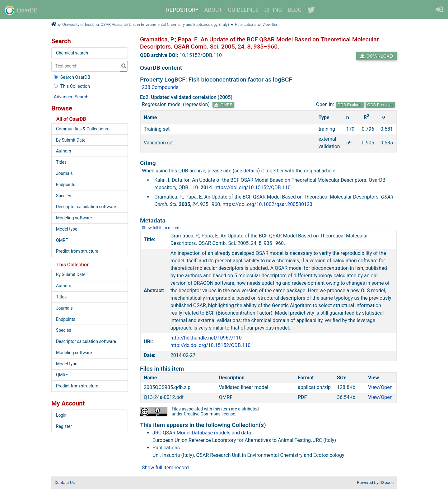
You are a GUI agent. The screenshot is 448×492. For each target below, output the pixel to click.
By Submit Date (71, 140)
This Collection (71, 86)
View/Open (380, 387)
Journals (64, 173)
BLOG (295, 10)
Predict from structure (77, 251)
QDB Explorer (350, 105)
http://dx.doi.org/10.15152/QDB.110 (210, 345)
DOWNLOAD (376, 56)
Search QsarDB (71, 77)
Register (64, 426)
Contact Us (65, 483)
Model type (67, 229)
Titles (61, 162)
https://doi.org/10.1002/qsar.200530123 (268, 204)
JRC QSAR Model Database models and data (202, 433)
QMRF (223, 105)
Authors (64, 151)
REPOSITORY (182, 10)
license (228, 414)
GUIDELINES (243, 10)
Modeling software (74, 218)
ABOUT (213, 10)
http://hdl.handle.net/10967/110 (206, 338)
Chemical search (72, 53)
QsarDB (21, 10)
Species (64, 196)
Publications (246, 24)
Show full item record (161, 228)
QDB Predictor (380, 105)
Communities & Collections (82, 129)
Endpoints (66, 185)
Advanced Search (71, 97)
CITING (273, 10)
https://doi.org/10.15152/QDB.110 (252, 187)
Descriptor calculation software (86, 207)
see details (246, 171)
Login (61, 415)
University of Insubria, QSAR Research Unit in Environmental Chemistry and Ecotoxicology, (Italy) (146, 24)
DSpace (387, 483)
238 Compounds (160, 87)
